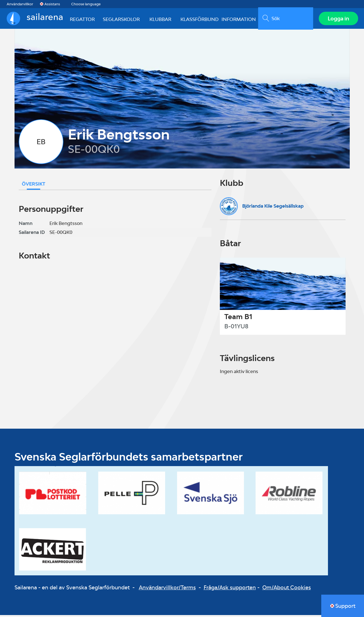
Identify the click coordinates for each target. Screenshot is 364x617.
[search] (285, 19)
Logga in (338, 19)
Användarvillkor (20, 4)
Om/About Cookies (287, 589)
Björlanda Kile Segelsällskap (273, 208)
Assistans (52, 4)
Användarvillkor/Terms (167, 589)
